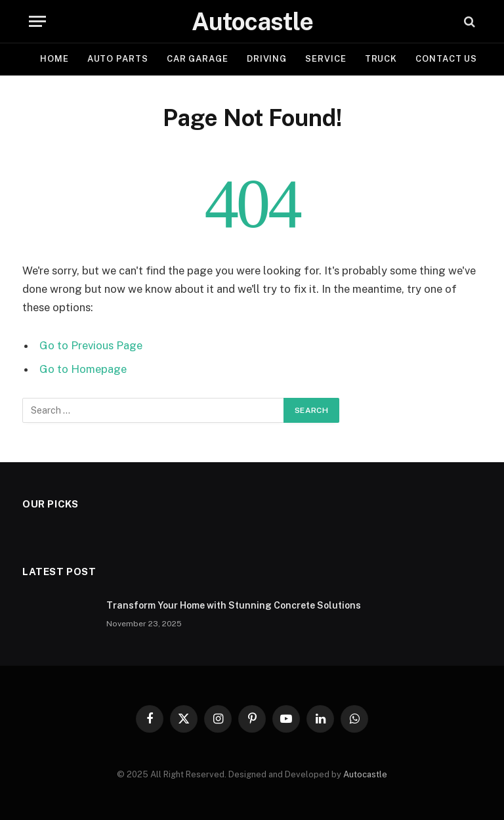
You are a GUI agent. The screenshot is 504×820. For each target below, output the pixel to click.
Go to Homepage (83, 369)
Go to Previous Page (91, 345)
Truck (381, 59)
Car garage (198, 59)
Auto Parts (118, 59)
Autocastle (365, 774)
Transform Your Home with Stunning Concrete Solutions (234, 605)
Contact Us (446, 59)
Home (54, 59)
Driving (267, 59)
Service (325, 59)
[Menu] (37, 21)
